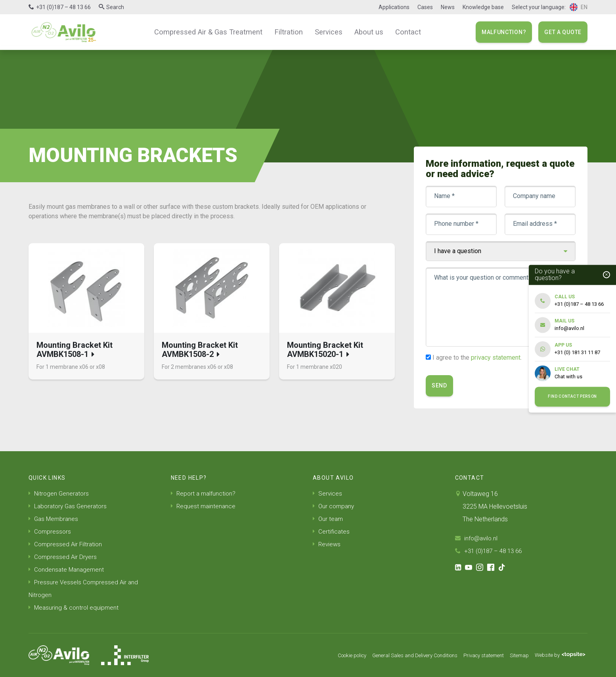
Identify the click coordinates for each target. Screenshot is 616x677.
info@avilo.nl (477, 538)
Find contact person (572, 397)
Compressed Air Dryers (63, 557)
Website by (558, 655)
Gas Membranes (54, 519)
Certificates (332, 531)
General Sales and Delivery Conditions (401, 655)
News (448, 7)
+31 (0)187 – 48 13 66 (63, 7)
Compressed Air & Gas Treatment (213, 32)
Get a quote (563, 32)
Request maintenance (204, 506)
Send (439, 385)
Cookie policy (332, 655)
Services (326, 32)
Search (115, 7)
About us (364, 32)
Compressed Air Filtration (66, 544)
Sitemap (515, 655)
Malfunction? (504, 32)
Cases (425, 7)
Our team (328, 519)
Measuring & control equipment (75, 607)
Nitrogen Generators (60, 493)
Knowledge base (483, 7)
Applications (394, 7)
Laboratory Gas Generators (70, 506)
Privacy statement (476, 655)
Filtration (288, 32)
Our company (334, 506)
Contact (401, 32)
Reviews (327, 544)
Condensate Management (67, 569)
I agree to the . (477, 358)
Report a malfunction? (204, 493)
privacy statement (496, 358)
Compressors (50, 531)
